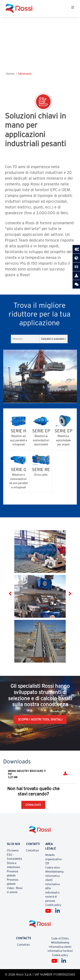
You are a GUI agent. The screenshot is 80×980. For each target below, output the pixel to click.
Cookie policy (53, 905)
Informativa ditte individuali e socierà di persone (52, 893)
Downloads (33, 805)
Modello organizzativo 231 (53, 859)
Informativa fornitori (60, 951)
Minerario (25, 74)
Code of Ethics (60, 938)
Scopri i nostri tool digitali (40, 719)
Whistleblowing (54, 872)
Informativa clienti (60, 947)
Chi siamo (13, 850)
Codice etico (53, 868)
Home (10, 74)
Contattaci (32, 850)
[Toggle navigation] (73, 9)
